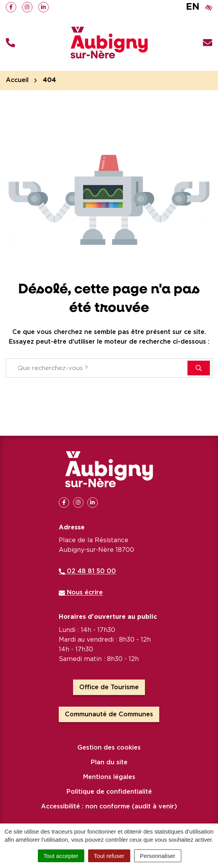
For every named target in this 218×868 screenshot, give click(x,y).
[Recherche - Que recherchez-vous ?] (97, 368)
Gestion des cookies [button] (109, 748)
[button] (10, 43)
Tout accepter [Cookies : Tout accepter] (61, 856)
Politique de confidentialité (109, 792)
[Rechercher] (199, 368)
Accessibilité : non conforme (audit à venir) (109, 806)
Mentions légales (109, 777)
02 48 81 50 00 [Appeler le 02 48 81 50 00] (87, 571)
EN (193, 7)
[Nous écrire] (208, 43)
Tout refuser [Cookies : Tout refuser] (109, 856)
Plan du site (109, 762)
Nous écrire (81, 592)
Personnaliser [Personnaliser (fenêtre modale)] (158, 856)
